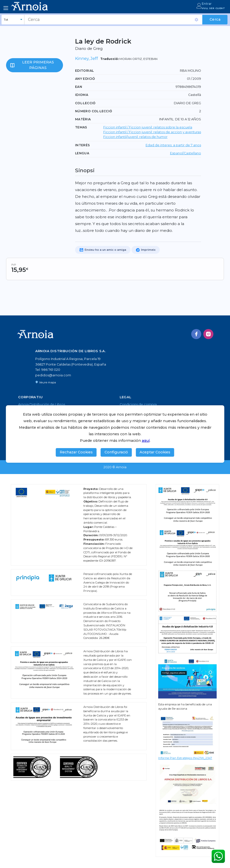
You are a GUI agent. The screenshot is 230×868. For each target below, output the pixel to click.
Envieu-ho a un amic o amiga (103, 250)
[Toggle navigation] (6, 8)
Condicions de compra (138, 404)
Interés (83, 145)
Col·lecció (85, 103)
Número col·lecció (94, 111)
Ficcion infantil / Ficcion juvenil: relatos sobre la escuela (148, 127)
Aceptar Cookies (155, 452)
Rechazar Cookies (76, 452)
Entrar (207, 4)
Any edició (85, 79)
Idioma (82, 95)
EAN (79, 87)
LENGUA (82, 153)
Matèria (83, 119)
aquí (146, 441)
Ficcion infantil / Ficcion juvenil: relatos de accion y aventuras (152, 132)
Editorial (85, 71)
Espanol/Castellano (186, 153)
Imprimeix (146, 250)
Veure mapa (46, 382)
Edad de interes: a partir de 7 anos (173, 145)
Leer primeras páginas (38, 65)
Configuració (116, 452)
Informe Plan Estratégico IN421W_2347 (185, 758)
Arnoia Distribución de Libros (42, 404)
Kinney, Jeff (87, 59)
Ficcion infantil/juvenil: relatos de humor (135, 137)
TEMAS (81, 127)
